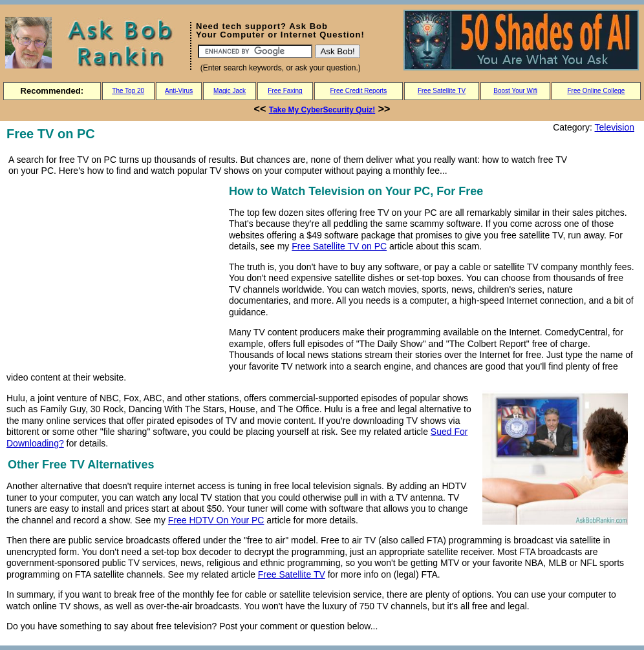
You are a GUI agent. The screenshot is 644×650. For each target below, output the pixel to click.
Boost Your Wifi (515, 91)
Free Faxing (285, 91)
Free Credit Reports (359, 91)
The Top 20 (128, 91)
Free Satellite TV (442, 91)
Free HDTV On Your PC (216, 520)
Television (615, 127)
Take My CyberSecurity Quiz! (322, 110)
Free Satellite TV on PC (339, 246)
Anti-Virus (179, 91)
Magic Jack (230, 91)
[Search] (255, 51)
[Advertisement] (115, 273)
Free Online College (596, 91)
